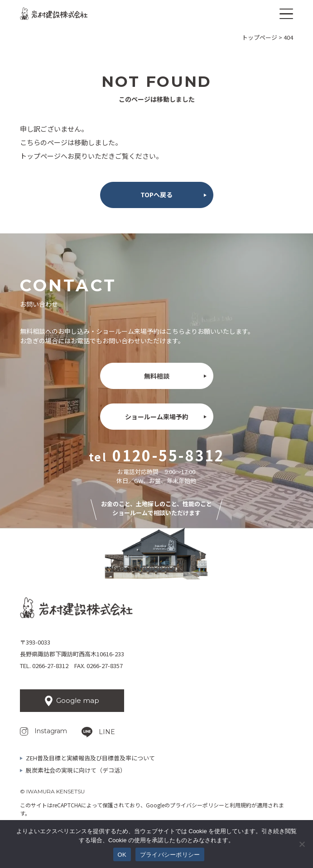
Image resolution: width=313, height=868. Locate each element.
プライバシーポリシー (197, 805)
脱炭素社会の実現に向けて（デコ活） (76, 770)
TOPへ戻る (156, 194)
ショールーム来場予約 (157, 417)
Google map (78, 700)
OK (122, 855)
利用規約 (241, 805)
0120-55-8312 (168, 455)
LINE (107, 732)
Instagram (51, 731)
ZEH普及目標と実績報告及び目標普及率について (90, 758)
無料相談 (157, 376)
